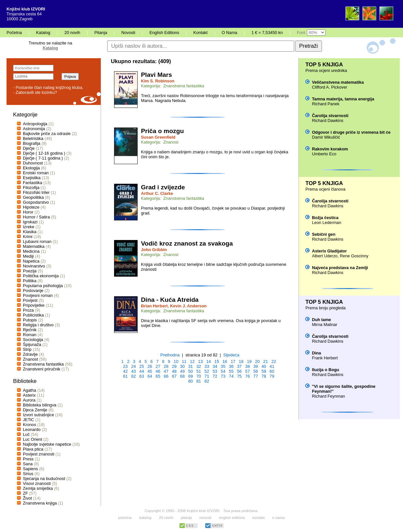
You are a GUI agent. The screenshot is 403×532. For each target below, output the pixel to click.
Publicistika (33, 315)
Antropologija (35, 124)
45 (150, 371)
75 (239, 376)
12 (192, 361)
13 (200, 361)
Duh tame (321, 320)
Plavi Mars (156, 75)
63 (142, 376)
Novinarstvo (34, 266)
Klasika (30, 232)
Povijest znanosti (39, 454)
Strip (27, 349)
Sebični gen (324, 234)
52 (207, 371)
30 (182, 366)
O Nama (229, 33)
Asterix (29, 395)
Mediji (28, 256)
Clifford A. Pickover (329, 87)
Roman (30, 335)
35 (223, 366)
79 (272, 376)
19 (249, 361)
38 (247, 366)
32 (199, 366)
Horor (28, 212)
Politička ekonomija (41, 276)
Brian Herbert (154, 306)
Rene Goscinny (354, 256)
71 (207, 376)
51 (199, 371)
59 (264, 371)
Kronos (30, 425)
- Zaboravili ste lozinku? (35, 92)
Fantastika (33, 183)
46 (158, 371)
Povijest (30, 300)
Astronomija (34, 129)
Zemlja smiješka (38, 488)
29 (174, 366)
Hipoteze (31, 207)
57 (247, 371)
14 (209, 361)
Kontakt (201, 33)
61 (125, 376)
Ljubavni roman (37, 241)
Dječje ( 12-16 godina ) (44, 153)
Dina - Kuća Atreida (170, 300)
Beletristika (33, 138)
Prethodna (170, 355)
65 (158, 376)
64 (150, 376)
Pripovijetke (34, 305)
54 (223, 371)
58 (256, 371)
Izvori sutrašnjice (38, 415)
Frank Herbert (325, 358)
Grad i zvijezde (163, 187)
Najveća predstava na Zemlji (340, 268)
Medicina (31, 251)
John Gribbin (154, 250)
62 (133, 376)
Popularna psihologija (43, 286)
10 (176, 361)
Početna (14, 33)
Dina (316, 353)
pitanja (186, 518)
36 (231, 366)
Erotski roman (36, 173)
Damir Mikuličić (326, 137)
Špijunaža (32, 344)
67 (174, 376)
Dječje (29, 148)
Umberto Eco (324, 154)
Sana (28, 464)
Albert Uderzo (325, 256)
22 (274, 361)
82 (207, 381)
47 (166, 371)
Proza (28, 310)
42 (125, 371)
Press (28, 459)
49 (182, 371)
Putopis (30, 320)
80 (191, 381)
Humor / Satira (36, 217)
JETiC (28, 420)
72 (215, 376)
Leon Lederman (327, 223)
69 (191, 376)
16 (225, 361)
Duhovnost (33, 163)
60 (272, 371)
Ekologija (31, 168)
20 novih (72, 33)
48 (174, 371)
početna (125, 518)
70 (199, 376)
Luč (26, 434)
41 (272, 366)
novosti (205, 518)
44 (142, 371)
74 (231, 376)
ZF (25, 493)
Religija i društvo (38, 325)
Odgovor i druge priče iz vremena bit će (351, 132)
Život (27, 498)
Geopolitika (33, 197)
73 (223, 376)
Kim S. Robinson (158, 81)
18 (241, 361)
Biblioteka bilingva (40, 405)
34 (215, 366)
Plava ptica (33, 449)
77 (256, 376)
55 (231, 371)
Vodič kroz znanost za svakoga (187, 243)
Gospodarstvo (36, 202)
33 (207, 366)
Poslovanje (33, 291)
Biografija (32, 143)
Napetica (31, 261)
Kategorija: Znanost (160, 142)
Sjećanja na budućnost (44, 479)
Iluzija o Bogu (325, 370)
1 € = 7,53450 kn (267, 33)
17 (233, 361)
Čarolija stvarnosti (330, 116)
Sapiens (30, 469)
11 (184, 361)
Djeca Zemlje (35, 410)
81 (199, 381)
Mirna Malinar (325, 325)
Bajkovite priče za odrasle (47, 134)
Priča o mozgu (162, 131)
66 (166, 376)
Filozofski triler (36, 192)
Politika (30, 281)
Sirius (28, 474)
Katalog (43, 33)
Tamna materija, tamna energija (343, 99)
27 (158, 366)
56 (239, 371)
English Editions (164, 33)
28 (166, 366)
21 (265, 361)
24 (133, 366)
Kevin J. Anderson (188, 306)
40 (264, 366)
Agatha (30, 390)
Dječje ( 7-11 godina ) (43, 158)
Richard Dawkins (327, 120)
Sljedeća (231, 355)
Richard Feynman (328, 396)
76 (247, 376)
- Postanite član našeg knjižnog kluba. (48, 87)
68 (182, 376)
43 (133, 371)
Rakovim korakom (330, 149)
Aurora (29, 400)
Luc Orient (33, 439)
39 (256, 366)
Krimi (28, 237)
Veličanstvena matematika (338, 82)
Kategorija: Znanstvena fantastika (173, 86)
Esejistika (32, 178)
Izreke (29, 227)
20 (257, 361)
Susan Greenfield (158, 137)
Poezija (30, 271)
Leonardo (32, 429)
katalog (145, 518)
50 (191, 371)
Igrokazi (30, 222)
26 (150, 366)
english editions (232, 518)
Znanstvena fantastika (43, 364)
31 (191, 366)
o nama (278, 518)
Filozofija (31, 188)
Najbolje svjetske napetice (47, 444)
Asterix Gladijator (329, 251)
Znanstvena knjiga (40, 503)
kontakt (258, 518)
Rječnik (30, 330)
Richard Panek (326, 104)
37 (239, 366)
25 (142, 366)
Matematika (34, 246)
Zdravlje (30, 354)
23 (125, 366)
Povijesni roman (38, 295)
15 (217, 361)
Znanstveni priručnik (42, 369)
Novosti (128, 33)
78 (264, 376)
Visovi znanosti (37, 483)
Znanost (30, 359)
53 (215, 371)
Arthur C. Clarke (157, 193)
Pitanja (101, 33)
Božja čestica (325, 218)
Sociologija (33, 340)
